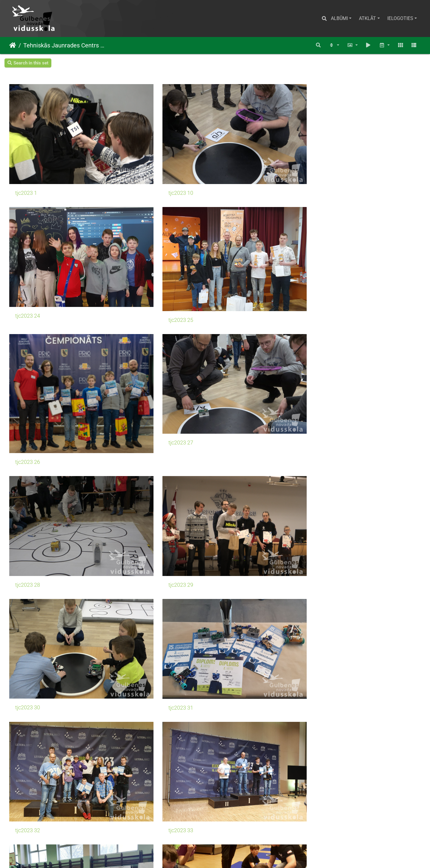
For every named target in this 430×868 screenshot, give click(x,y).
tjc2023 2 (236, 623)
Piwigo (223, 855)
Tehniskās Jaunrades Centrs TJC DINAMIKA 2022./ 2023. (64, 45)
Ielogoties (400, 18)
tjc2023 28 (238, 252)
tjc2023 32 (238, 354)
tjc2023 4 (236, 712)
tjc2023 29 (343, 252)
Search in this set (28, 63)
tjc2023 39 (133, 533)
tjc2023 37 (343, 444)
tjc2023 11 (28, 802)
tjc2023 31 (133, 354)
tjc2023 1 (26, 160)
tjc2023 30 (28, 354)
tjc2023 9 (26, 623)
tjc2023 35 (133, 444)
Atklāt (367, 18)
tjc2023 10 (133, 160)
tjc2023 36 (238, 444)
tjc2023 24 (238, 160)
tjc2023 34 (28, 444)
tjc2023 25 (343, 163)
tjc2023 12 (133, 802)
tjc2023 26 (28, 265)
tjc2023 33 (343, 354)
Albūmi (339, 18)
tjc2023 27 (133, 252)
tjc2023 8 (236, 533)
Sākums (13, 45)
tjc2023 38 (28, 533)
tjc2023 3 (26, 713)
